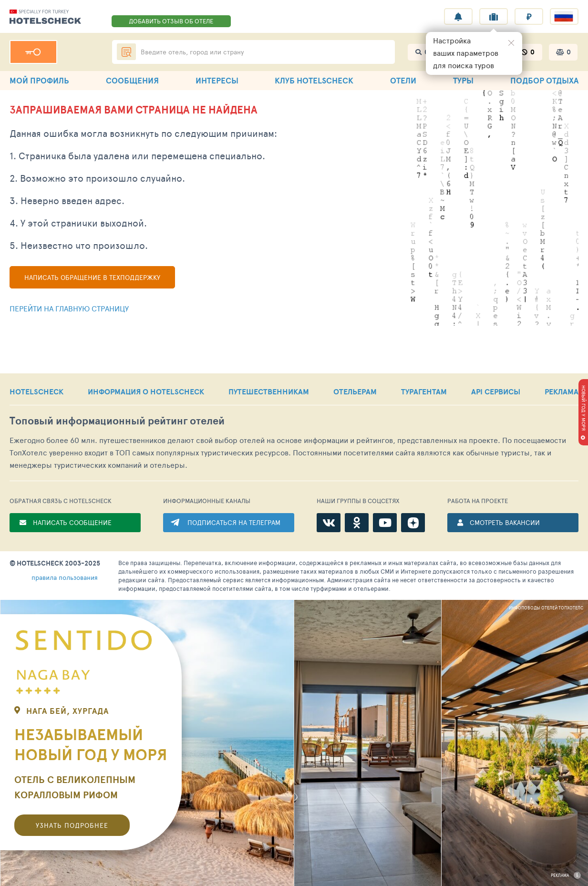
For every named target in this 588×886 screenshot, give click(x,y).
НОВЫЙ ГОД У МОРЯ (584, 408)
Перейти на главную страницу (69, 308)
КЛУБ (314, 80)
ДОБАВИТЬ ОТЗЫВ (171, 21)
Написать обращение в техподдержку (92, 277)
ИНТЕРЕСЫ (217, 80)
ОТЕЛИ (403, 80)
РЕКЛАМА (562, 391)
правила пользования (65, 577)
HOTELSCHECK (36, 391)
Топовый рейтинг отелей (117, 421)
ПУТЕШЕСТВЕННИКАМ (269, 391)
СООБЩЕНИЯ (132, 80)
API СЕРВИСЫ (496, 391)
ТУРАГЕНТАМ (424, 391)
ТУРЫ (463, 80)
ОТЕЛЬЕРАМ (355, 391)
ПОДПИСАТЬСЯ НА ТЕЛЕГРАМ (234, 522)
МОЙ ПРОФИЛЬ (39, 80)
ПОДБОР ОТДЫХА (544, 80)
